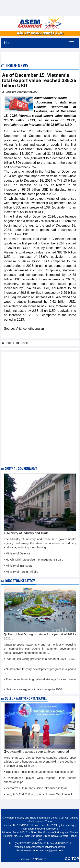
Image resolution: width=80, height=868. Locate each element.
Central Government (21, 469)
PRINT (8, 343)
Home (9, 42)
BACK (21, 343)
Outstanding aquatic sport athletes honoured (38, 752)
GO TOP (72, 859)
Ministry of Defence (18, 553)
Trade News (17, 66)
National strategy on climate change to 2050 (34, 689)
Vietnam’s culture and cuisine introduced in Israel (37, 788)
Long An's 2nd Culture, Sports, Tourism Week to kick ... (41, 794)
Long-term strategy (20, 581)
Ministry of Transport (19, 566)
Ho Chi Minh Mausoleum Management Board (34, 560)
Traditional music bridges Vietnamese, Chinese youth (40, 772)
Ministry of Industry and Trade (28, 533)
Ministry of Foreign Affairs (22, 572)
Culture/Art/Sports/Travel (26, 699)
